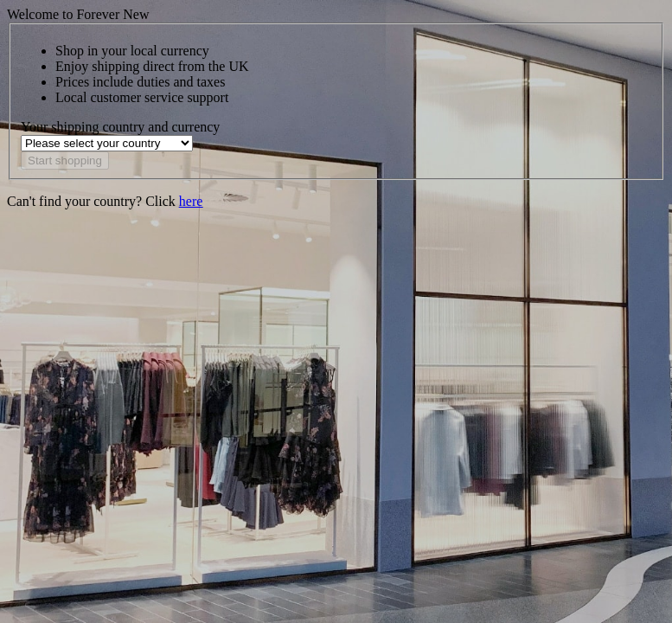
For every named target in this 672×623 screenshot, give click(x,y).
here (191, 201)
